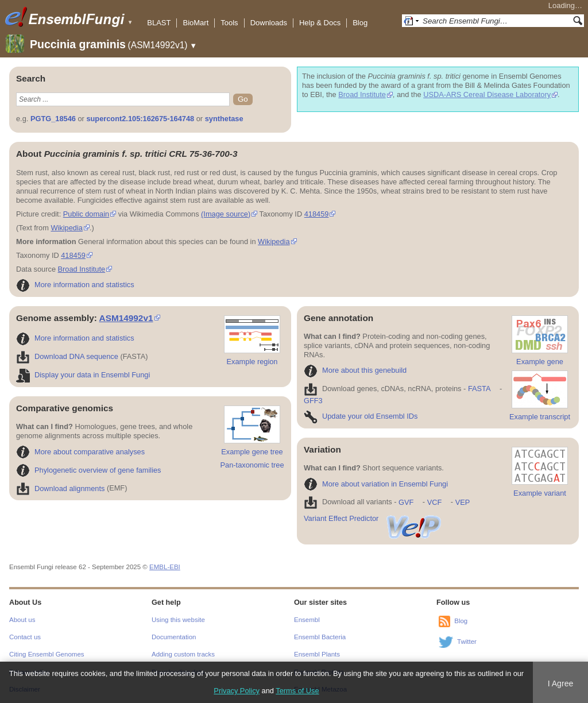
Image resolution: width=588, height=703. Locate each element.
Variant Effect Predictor (373, 518)
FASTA (479, 389)
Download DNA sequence (67, 356)
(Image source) (226, 214)
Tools (229, 23)
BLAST (159, 23)
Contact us (25, 637)
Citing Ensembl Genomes (47, 654)
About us (22, 620)
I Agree (561, 683)
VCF (435, 502)
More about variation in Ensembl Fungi (376, 484)
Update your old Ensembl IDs (361, 416)
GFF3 (313, 401)
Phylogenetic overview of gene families (89, 470)
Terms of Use (297, 691)
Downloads (269, 23)
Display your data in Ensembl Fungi (83, 375)
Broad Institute (362, 94)
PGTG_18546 (53, 119)
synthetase (224, 119)
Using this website (178, 620)
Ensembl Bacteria (320, 637)
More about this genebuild (355, 370)
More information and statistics (75, 285)
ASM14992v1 (126, 318)
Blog (360, 23)
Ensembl (307, 620)
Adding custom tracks (183, 654)
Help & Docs (320, 23)
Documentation (174, 637)
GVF (406, 502)
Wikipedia (66, 228)
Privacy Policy (237, 691)
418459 (317, 214)
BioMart (196, 23)
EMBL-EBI (165, 567)
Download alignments (60, 488)
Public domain (86, 214)
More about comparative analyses (80, 452)
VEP (463, 502)
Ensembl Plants (317, 654)
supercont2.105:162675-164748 (140, 119)
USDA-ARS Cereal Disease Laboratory (487, 94)
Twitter (467, 642)
